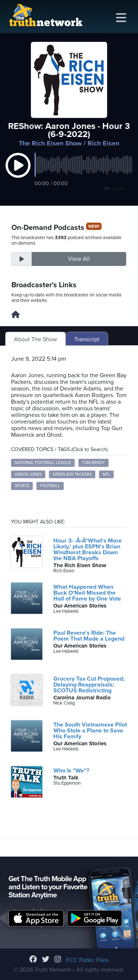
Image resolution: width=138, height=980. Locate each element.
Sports (22, 486)
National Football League (43, 463)
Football (50, 486)
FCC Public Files (87, 960)
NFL (106, 474)
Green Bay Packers (72, 474)
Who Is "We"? (71, 771)
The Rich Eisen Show (50, 143)
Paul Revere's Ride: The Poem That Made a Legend (89, 636)
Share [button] (115, 189)
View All (79, 259)
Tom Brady (93, 463)
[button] (18, 173)
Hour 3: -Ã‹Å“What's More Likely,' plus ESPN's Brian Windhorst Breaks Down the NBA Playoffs (88, 550)
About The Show (36, 339)
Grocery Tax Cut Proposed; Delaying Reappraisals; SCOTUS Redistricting (89, 685)
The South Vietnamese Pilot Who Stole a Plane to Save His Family (90, 731)
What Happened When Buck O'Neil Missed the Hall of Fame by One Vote (87, 593)
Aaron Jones (28, 474)
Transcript (87, 339)
